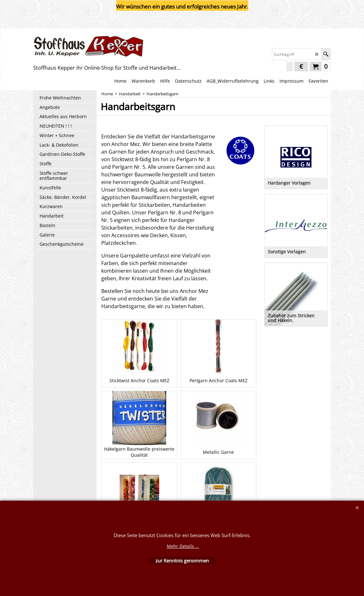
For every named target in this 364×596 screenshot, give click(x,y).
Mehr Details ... (183, 546)
